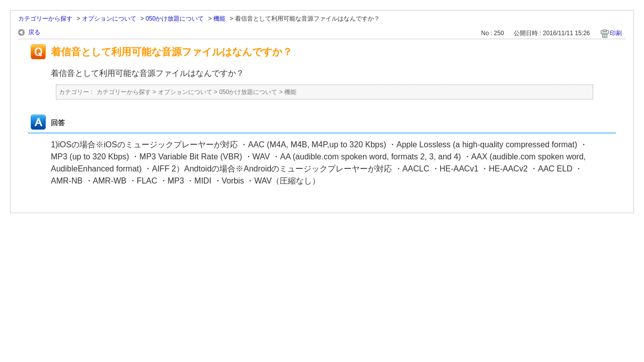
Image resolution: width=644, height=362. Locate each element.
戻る (34, 32)
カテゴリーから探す (45, 19)
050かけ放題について (175, 19)
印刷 (616, 33)
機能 (219, 19)
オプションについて (109, 19)
